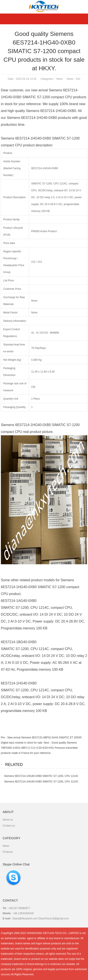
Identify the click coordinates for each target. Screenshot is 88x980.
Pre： (4, 738)
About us (8, 820)
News (60, 79)
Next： (48, 743)
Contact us (9, 826)
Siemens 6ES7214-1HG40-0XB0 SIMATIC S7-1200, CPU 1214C (41, 776)
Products (8, 852)
